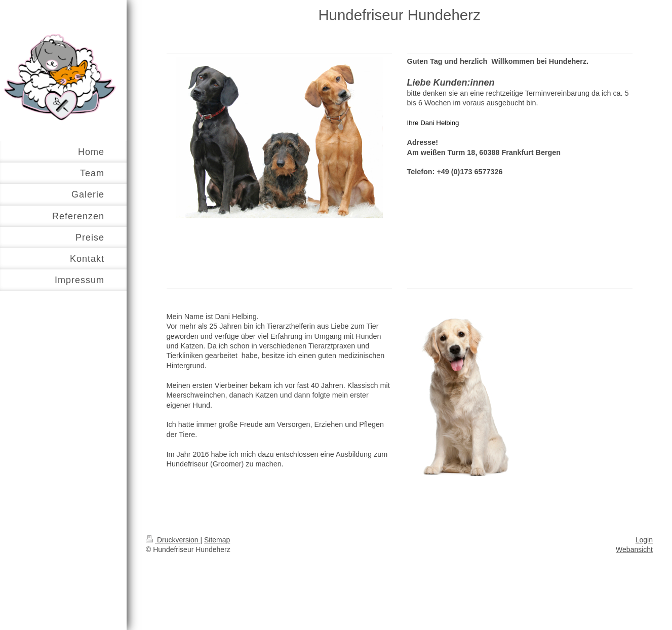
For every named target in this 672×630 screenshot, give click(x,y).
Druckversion (173, 540)
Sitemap (217, 540)
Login (644, 540)
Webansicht (634, 549)
